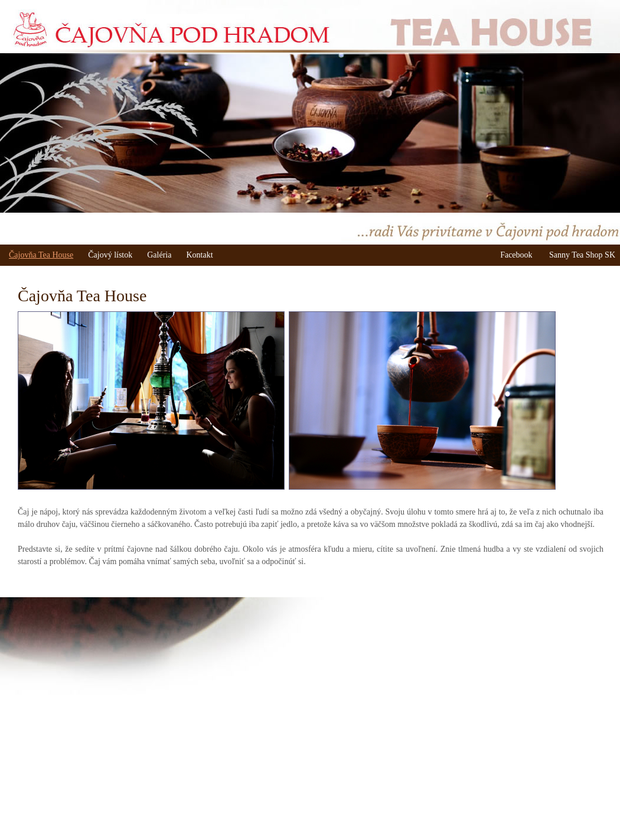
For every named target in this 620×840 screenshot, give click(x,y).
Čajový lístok (110, 255)
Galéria (159, 255)
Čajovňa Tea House (41, 255)
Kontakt (199, 255)
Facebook (516, 255)
